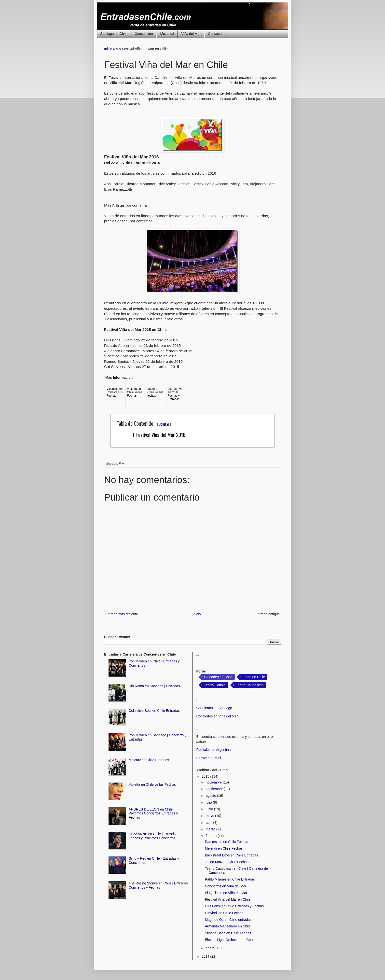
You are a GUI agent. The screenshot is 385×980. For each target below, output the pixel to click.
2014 (206, 956)
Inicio (108, 49)
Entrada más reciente (122, 614)
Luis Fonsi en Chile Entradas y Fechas (234, 906)
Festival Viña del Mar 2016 (161, 435)
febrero (212, 836)
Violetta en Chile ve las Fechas (152, 784)
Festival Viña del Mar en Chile (228, 899)
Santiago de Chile (114, 34)
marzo (211, 829)
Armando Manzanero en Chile (228, 926)
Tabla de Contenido (144, 423)
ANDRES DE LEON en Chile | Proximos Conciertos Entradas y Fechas (153, 813)
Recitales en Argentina (214, 750)
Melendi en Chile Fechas (224, 848)
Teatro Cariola (215, 685)
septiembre (215, 789)
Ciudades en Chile (218, 677)
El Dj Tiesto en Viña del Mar (226, 893)
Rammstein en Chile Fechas (226, 842)
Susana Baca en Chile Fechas (228, 933)
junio (210, 809)
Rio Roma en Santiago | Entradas (154, 686)
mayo (210, 816)
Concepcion (144, 34)
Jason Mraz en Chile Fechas (227, 862)
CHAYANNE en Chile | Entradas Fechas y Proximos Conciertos (153, 836)
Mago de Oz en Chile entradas (228, 920)
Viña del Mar (191, 34)
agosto (211, 796)
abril (209, 823)
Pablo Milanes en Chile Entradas (230, 879)
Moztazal (167, 34)
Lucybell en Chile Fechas (224, 913)
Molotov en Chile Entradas (149, 760)
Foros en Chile (254, 677)
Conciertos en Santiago (214, 708)
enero (211, 948)
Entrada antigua (268, 614)
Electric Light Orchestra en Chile (229, 940)
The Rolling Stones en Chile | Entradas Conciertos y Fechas (158, 885)
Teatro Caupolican (250, 685)
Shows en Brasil (209, 758)
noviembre (214, 782)
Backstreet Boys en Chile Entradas (231, 855)
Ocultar (164, 424)
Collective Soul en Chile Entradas (154, 711)
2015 (206, 776)
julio (209, 802)
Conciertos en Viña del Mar (217, 716)
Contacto (215, 34)
